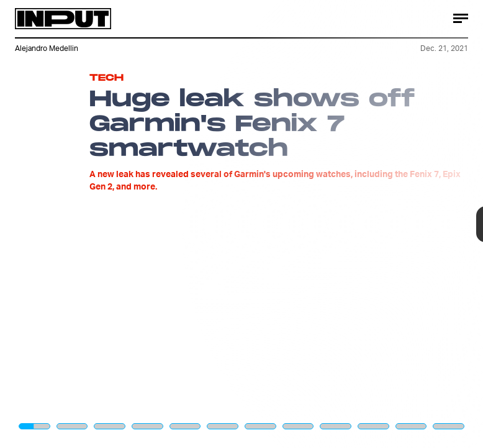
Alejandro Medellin (47, 48)
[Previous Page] (80, 224)
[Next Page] (321, 224)
